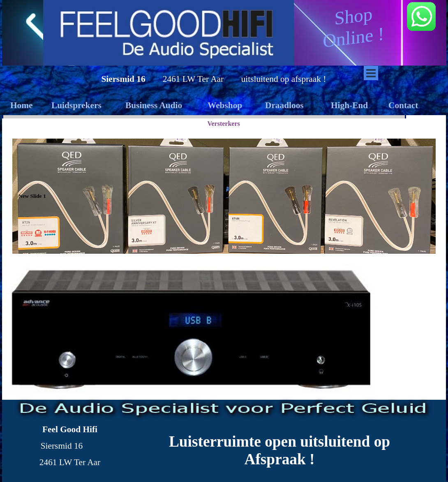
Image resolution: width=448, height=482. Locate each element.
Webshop (225, 105)
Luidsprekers (76, 105)
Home (22, 105)
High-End (349, 105)
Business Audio (154, 105)
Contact (403, 105)
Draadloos (284, 105)
